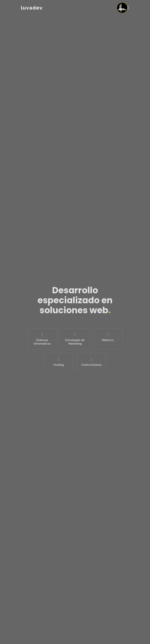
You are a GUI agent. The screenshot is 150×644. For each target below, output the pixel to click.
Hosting (60, 365)
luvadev (32, 8)
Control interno (90, 365)
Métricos (106, 341)
